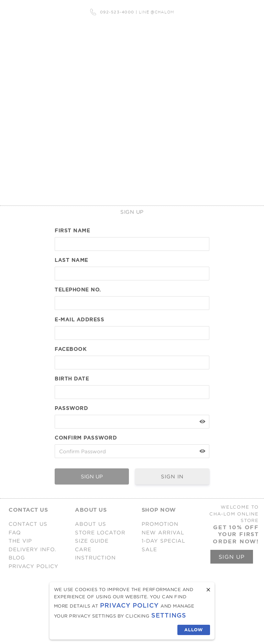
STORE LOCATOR (100, 532)
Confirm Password (86, 438)
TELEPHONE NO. (78, 290)
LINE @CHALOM (157, 12)
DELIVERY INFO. (32, 549)
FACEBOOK (71, 349)
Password (71, 408)
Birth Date (72, 379)
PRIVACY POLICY (34, 566)
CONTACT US (28, 524)
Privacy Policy (129, 605)
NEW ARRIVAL (163, 532)
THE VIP (20, 541)
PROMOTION (160, 524)
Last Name (71, 260)
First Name (72, 231)
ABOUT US (91, 524)
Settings (169, 615)
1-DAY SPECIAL (163, 541)
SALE (149, 549)
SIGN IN (172, 476)
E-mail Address (79, 320)
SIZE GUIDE (92, 541)
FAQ (15, 532)
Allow (194, 630)
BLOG (17, 558)
